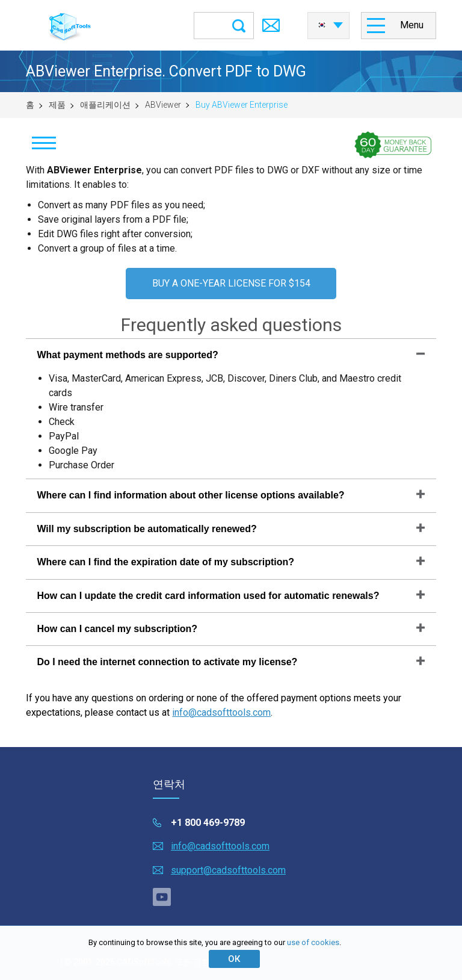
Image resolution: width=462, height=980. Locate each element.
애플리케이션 (105, 105)
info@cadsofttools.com (221, 712)
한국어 (322, 25)
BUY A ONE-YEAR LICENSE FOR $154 (231, 283)
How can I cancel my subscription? (117, 629)
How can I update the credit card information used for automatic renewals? (208, 596)
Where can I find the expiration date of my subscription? (165, 562)
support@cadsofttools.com (228, 870)
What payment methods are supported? (127, 355)
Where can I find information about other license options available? (190, 495)
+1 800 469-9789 (208, 823)
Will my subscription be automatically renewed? (146, 529)
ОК (234, 959)
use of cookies (313, 942)
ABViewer (163, 105)
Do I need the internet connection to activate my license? (167, 662)
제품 (57, 105)
